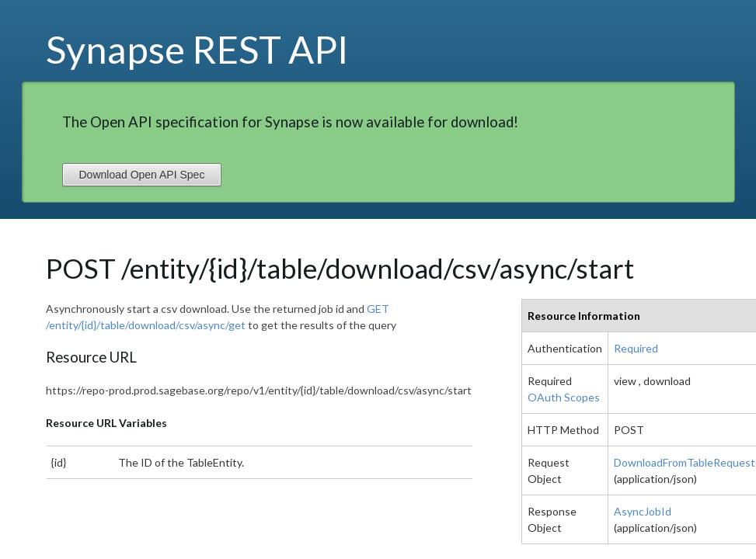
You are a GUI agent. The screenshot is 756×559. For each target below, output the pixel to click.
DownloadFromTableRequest (685, 462)
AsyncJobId (643, 511)
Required (636, 348)
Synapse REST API (197, 49)
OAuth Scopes (564, 397)
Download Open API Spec (142, 175)
